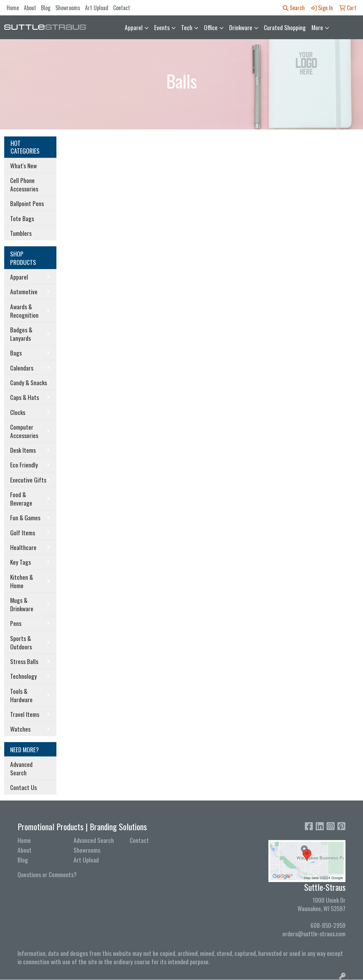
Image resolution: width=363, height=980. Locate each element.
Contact (122, 8)
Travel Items (25, 714)
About (30, 8)
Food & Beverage (21, 499)
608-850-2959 (328, 925)
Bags (16, 353)
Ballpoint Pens (27, 203)
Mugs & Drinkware (22, 604)
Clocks (18, 412)
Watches (20, 729)
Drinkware (241, 27)
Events (162, 27)
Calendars (22, 368)
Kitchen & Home (22, 581)
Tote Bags (22, 218)
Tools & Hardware (21, 695)
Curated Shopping (285, 27)
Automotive (24, 291)
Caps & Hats (25, 397)
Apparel (134, 27)
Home (13, 8)
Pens (16, 623)
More (317, 27)
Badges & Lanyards (21, 334)
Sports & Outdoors (21, 642)
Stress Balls (24, 661)
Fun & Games (25, 517)
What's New (23, 165)
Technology (23, 676)
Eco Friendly (24, 465)
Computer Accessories (24, 431)
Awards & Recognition (24, 311)
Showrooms (68, 8)
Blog (46, 8)
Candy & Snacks (29, 382)
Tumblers (21, 233)
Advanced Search (21, 768)
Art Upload (97, 8)
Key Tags (20, 562)
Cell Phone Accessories (24, 184)
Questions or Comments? (47, 874)
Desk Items (23, 450)
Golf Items (23, 533)
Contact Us (23, 787)
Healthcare (23, 547)
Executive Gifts (28, 480)
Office (211, 27)
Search (294, 8)
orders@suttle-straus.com (314, 933)
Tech (187, 27)
